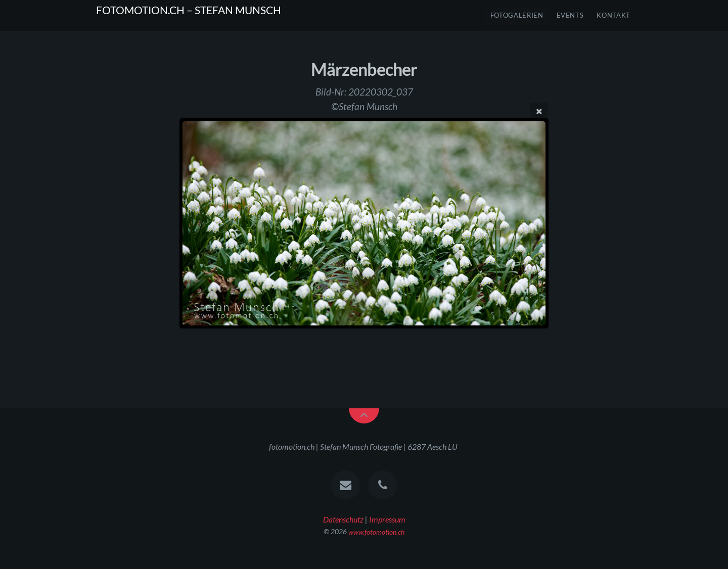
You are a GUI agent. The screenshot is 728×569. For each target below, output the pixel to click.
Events (570, 15)
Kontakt (613, 15)
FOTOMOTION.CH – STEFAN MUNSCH (189, 10)
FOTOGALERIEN (517, 15)
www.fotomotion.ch (376, 531)
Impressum (387, 519)
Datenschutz (343, 519)
